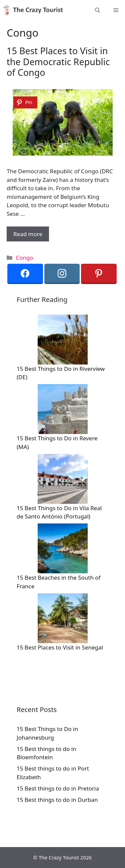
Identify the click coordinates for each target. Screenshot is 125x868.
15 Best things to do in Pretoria (58, 788)
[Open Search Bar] (97, 10)
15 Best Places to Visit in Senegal (60, 647)
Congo (24, 258)
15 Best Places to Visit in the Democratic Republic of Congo (58, 62)
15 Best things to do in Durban (57, 800)
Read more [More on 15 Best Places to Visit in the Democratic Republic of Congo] (28, 234)
